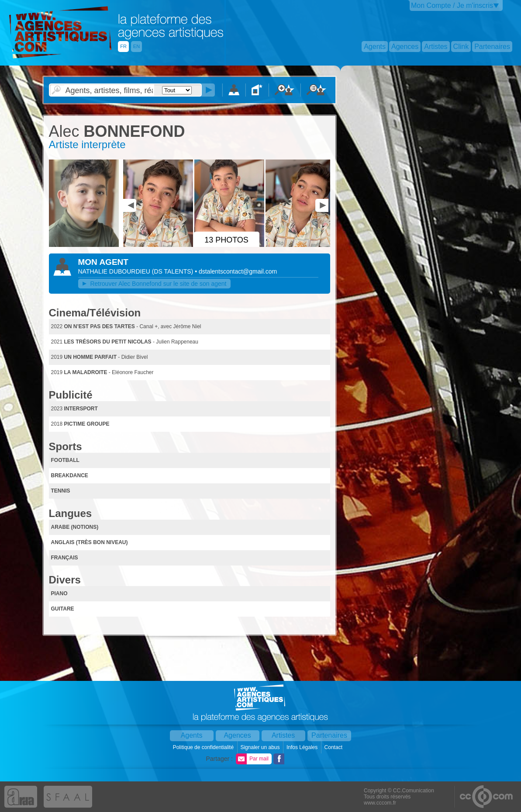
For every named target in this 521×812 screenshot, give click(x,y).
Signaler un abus (260, 747)
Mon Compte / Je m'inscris (452, 5)
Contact (334, 747)
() (173, 271)
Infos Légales (303, 747)
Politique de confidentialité (204, 747)
